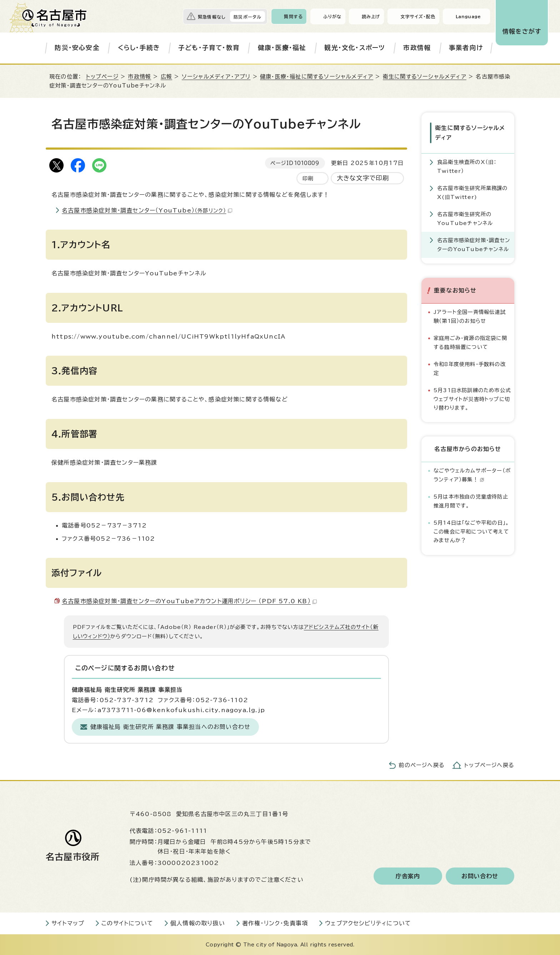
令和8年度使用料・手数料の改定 (470, 368)
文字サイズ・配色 (418, 16)
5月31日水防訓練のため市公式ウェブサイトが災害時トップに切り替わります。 (472, 399)
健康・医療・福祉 (282, 48)
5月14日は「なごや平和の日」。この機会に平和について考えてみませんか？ (471, 531)
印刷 (308, 178)
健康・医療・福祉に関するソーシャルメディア (317, 77)
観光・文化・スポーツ (355, 48)
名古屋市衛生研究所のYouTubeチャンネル (465, 218)
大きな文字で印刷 (363, 178)
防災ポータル (247, 17)
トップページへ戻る (489, 765)
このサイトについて (127, 923)
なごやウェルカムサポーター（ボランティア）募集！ (472, 475)
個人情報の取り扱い (198, 923)
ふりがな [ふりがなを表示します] (332, 16)
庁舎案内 (408, 876)
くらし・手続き (139, 48)
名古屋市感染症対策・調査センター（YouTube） (147, 210)
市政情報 (417, 48)
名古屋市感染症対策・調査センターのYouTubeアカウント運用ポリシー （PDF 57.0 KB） (189, 601)
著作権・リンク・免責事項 (275, 923)
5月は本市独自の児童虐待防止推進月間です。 (471, 501)
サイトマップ (68, 923)
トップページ (102, 77)
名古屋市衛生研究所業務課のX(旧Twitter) (472, 192)
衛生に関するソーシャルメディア (425, 77)
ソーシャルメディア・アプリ (216, 77)
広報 (166, 77)
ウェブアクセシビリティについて (368, 923)
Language (468, 16)
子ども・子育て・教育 (209, 48)
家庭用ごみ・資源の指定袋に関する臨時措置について (470, 342)
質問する (293, 16)
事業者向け (466, 48)
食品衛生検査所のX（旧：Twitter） (467, 166)
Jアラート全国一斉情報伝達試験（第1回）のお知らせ (470, 316)
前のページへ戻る (422, 765)
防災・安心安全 (77, 48)
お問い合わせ (480, 876)
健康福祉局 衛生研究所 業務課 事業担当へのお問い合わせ (171, 727)
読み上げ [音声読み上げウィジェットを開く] (371, 16)
